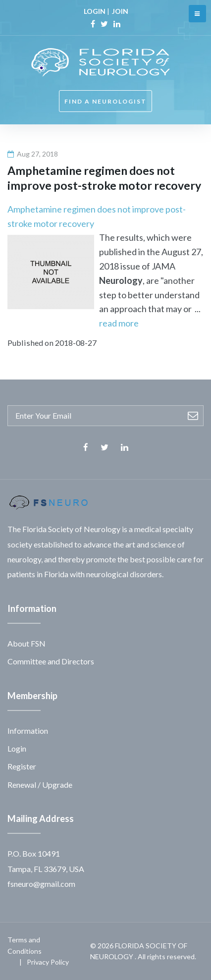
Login (17, 748)
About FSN (26, 643)
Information (28, 731)
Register (22, 766)
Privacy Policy (48, 962)
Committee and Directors (51, 661)
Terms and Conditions (25, 945)
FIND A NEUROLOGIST (105, 101)
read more (119, 323)
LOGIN (95, 11)
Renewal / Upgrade (40, 785)
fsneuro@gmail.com (41, 884)
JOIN (120, 11)
